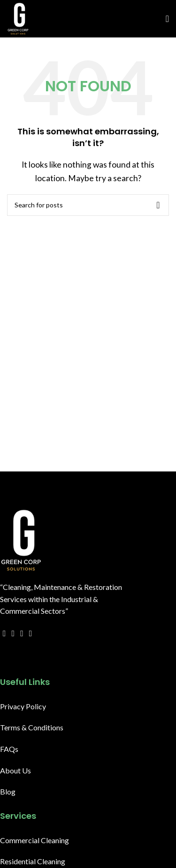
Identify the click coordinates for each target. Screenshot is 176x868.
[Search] (88, 205)
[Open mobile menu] (167, 19)
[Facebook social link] (4, 633)
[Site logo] (18, 18)
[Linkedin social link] (31, 657)
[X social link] (13, 633)
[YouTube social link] (31, 633)
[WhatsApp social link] (39, 657)
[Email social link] (22, 633)
